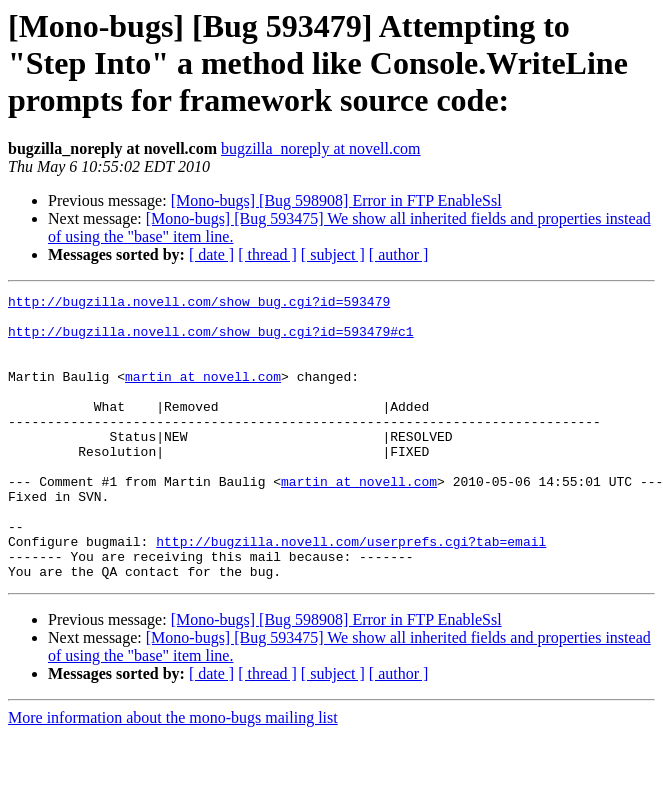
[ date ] (211, 254)
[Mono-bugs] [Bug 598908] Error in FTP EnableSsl (336, 200)
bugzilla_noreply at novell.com (321, 148)
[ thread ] (267, 254)
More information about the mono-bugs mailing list (173, 774)
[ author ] (399, 254)
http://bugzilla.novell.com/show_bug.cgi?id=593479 (199, 304)
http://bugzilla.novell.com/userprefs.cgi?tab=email (351, 592)
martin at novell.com (203, 394)
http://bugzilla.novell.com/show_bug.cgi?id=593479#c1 (211, 340)
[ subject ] (333, 254)
